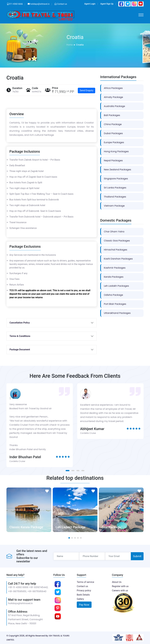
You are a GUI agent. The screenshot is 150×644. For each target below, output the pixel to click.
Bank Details (83, 595)
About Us (117, 582)
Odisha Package (113, 295)
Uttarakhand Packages (117, 313)
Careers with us (120, 591)
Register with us (120, 586)
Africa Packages (113, 88)
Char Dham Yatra (114, 232)
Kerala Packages (114, 277)
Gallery (80, 599)
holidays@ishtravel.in (20, 603)
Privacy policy (84, 591)
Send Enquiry (86, 90)
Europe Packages (114, 142)
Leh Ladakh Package (71, 527)
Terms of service (85, 582)
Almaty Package (113, 97)
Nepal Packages (113, 160)
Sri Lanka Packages (115, 188)
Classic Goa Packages (117, 241)
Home (70, 45)
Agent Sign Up (107, 4)
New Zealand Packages (117, 170)
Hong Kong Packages (116, 151)
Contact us (62, 4)
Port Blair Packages (115, 304)
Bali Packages (112, 115)
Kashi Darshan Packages (118, 259)
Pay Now (84, 605)
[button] (68, 471)
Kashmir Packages (115, 268)
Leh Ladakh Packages (116, 286)
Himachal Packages (116, 250)
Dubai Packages (113, 133)
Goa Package (111, 527)
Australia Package (114, 106)
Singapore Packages (116, 179)
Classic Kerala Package (26, 527)
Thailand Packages (115, 197)
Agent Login (90, 4)
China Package (113, 124)
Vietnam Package (114, 206)
